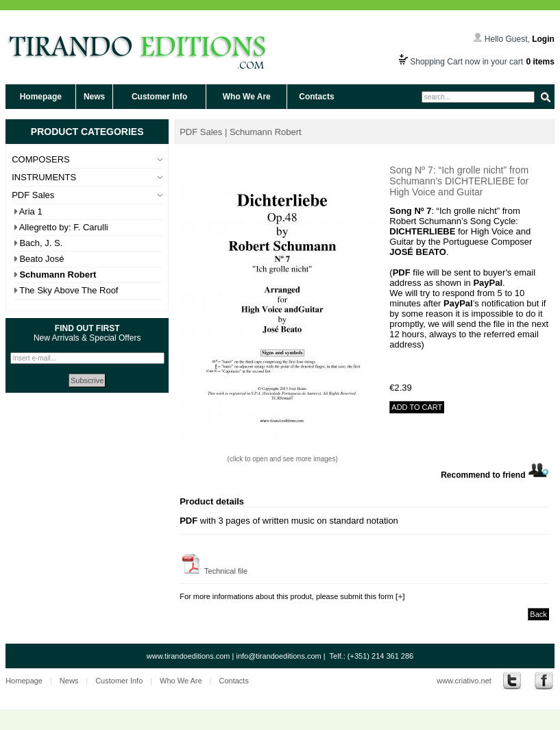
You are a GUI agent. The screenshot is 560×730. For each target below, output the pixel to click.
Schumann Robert (58, 275)
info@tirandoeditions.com (278, 656)
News (94, 97)
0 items (540, 62)
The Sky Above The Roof (69, 290)
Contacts (316, 97)
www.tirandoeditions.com (188, 656)
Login (543, 39)
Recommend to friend (495, 475)
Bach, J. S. (41, 243)
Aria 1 (31, 211)
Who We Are (247, 97)
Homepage (41, 97)
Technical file (214, 571)
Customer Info (159, 97)
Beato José (41, 259)
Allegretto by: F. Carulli (64, 227)
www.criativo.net (464, 681)
